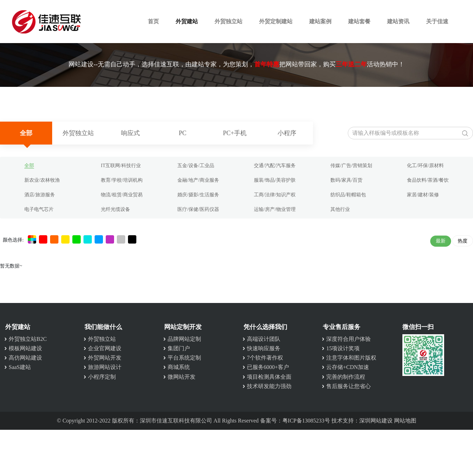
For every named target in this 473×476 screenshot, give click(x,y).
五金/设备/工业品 (196, 166)
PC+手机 (235, 133)
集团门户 (179, 348)
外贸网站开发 (105, 358)
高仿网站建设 (25, 358)
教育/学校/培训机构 (122, 180)
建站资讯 (398, 21)
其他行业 (340, 209)
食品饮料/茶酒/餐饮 (428, 180)
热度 (463, 241)
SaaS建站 (20, 367)
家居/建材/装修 (423, 195)
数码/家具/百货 (346, 180)
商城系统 (179, 367)
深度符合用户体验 (348, 339)
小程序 (287, 133)
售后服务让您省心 (348, 386)
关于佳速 (437, 21)
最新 (441, 241)
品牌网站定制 (184, 339)
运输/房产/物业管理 (275, 209)
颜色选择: (13, 240)
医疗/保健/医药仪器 (198, 209)
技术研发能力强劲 (269, 386)
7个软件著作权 (265, 358)
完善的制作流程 (346, 377)
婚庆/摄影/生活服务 (198, 195)
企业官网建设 (105, 348)
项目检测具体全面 (269, 377)
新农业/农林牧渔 (42, 180)
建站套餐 (359, 21)
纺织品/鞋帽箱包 (348, 195)
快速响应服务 (264, 348)
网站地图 (405, 421)
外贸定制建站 (276, 21)
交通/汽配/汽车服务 (275, 166)
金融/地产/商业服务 (198, 180)
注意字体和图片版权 (351, 358)
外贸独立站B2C (28, 339)
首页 (153, 21)
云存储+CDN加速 (348, 367)
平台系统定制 (184, 358)
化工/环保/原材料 (425, 166)
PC (183, 133)
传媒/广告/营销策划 (351, 166)
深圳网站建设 (376, 421)
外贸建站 (187, 21)
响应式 (130, 133)
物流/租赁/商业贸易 (122, 195)
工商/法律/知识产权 (275, 195)
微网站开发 (182, 377)
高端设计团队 (264, 339)
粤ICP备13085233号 (306, 421)
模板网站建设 (25, 348)
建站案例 (320, 21)
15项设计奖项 (343, 348)
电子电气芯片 (39, 209)
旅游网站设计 (105, 367)
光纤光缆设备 (115, 209)
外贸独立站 (229, 21)
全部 (26, 133)
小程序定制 (102, 377)
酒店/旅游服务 (40, 195)
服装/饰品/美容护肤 (275, 180)
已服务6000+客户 (268, 367)
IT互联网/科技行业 (121, 166)
